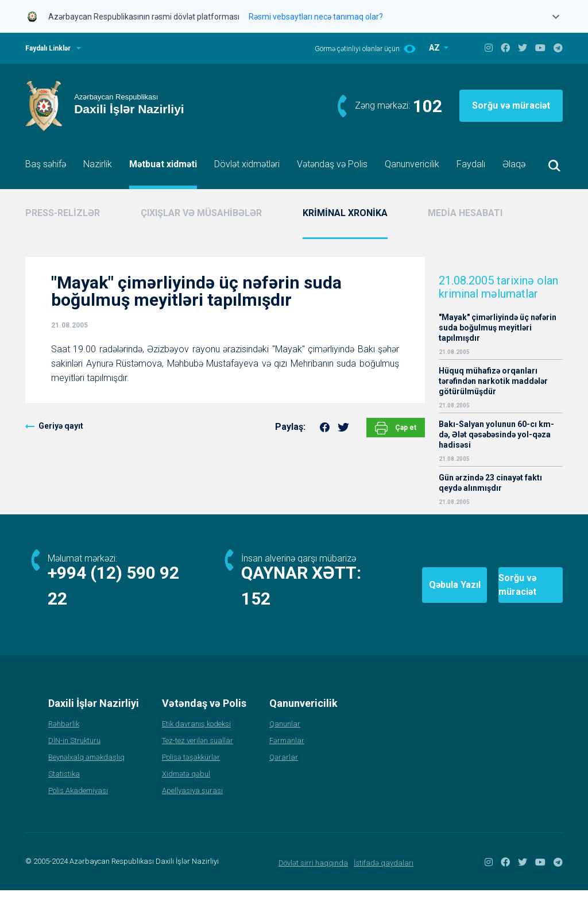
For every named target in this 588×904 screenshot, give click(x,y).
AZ (435, 48)
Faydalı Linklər (48, 48)
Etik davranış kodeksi (196, 738)
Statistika (64, 788)
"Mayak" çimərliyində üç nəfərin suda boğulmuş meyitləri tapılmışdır (498, 328)
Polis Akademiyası (78, 804)
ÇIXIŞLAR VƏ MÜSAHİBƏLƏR (201, 213)
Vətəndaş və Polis (332, 164)
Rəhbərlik (64, 738)
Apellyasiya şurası (192, 804)
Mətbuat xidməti (163, 164)
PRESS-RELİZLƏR (63, 213)
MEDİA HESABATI (465, 213)
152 (257, 612)
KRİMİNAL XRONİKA (345, 213)
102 (428, 106)
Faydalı (471, 164)
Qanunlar (285, 738)
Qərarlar (284, 771)
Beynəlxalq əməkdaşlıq (86, 771)
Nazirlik (98, 164)
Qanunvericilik (412, 164)
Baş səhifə (46, 164)
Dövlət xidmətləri (247, 164)
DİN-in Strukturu (74, 754)
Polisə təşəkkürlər (191, 771)
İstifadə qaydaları (384, 877)
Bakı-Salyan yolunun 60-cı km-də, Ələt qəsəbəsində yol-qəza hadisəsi (496, 434)
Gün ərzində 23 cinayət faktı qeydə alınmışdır (490, 483)
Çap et (396, 428)
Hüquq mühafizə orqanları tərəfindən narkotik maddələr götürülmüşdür (493, 381)
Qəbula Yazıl (385, 592)
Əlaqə (514, 164)
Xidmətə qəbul (186, 788)
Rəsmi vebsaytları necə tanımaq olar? (316, 17)
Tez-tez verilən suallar (198, 754)
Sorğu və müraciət (511, 105)
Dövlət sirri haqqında (313, 877)
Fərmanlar (287, 754)
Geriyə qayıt (61, 426)
